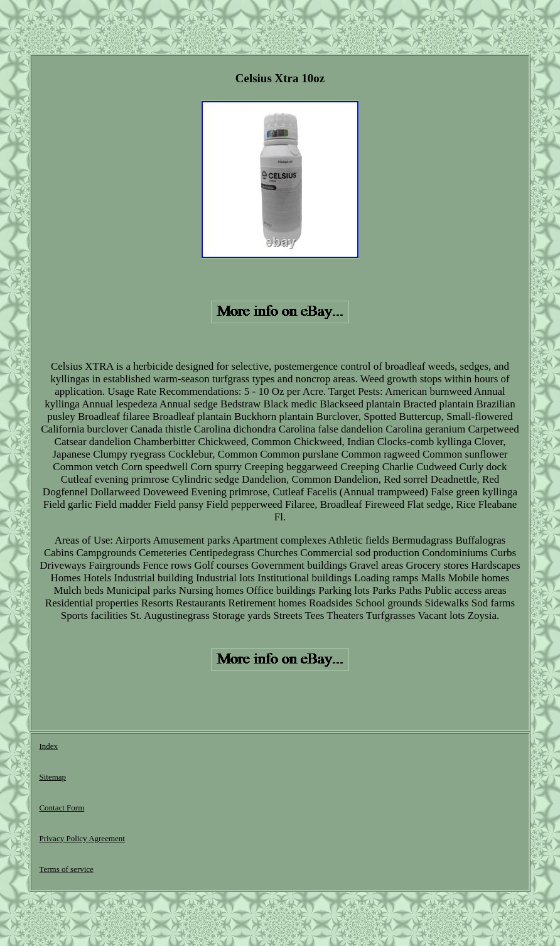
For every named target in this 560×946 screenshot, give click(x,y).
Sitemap (52, 777)
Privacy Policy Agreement (82, 838)
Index (48, 746)
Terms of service (66, 869)
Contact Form (62, 808)
